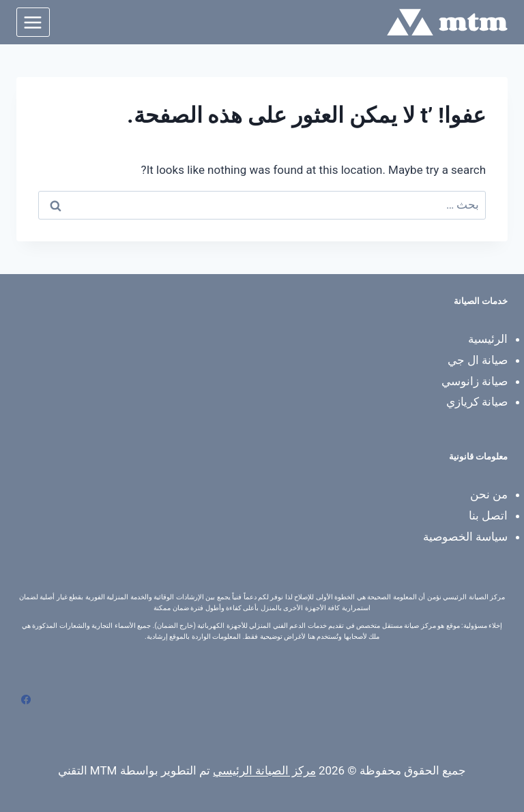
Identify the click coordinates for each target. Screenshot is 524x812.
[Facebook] (26, 700)
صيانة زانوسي (475, 381)
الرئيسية (488, 339)
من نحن (489, 494)
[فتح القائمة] (33, 22)
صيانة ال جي (478, 360)
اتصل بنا (488, 515)
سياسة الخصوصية (465, 537)
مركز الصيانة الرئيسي (264, 770)
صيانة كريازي (477, 402)
